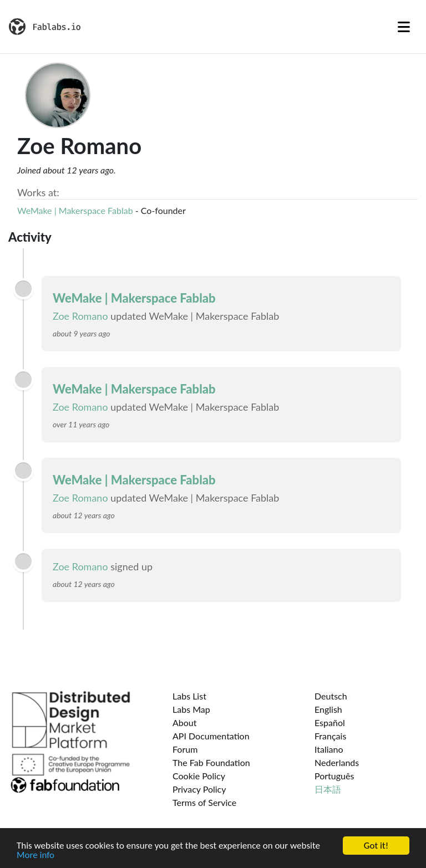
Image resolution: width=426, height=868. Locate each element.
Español (330, 723)
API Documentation (211, 736)
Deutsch (331, 696)
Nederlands (337, 762)
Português (334, 776)
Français (330, 736)
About (185, 723)
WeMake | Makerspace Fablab (75, 210)
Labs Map (191, 709)
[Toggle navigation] (404, 27)
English (328, 709)
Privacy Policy (199, 789)
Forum (185, 749)
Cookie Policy (199, 776)
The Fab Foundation (211, 762)
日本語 (328, 789)
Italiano (329, 749)
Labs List (189, 696)
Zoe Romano (80, 316)
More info (35, 856)
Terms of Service (204, 802)
